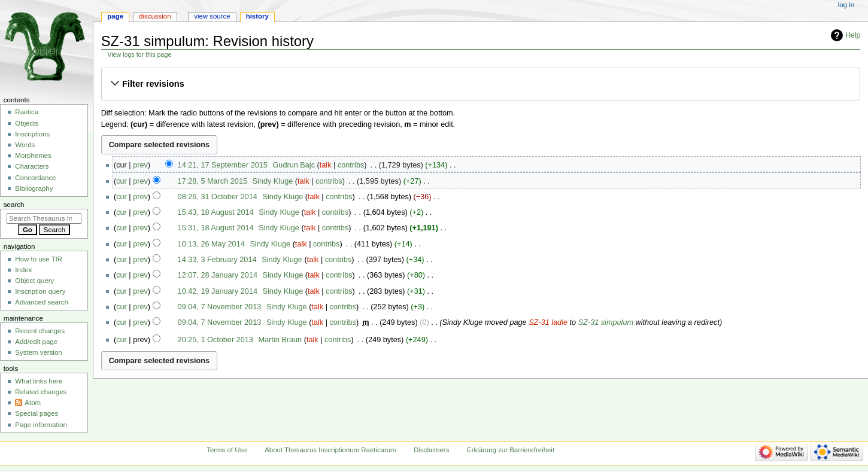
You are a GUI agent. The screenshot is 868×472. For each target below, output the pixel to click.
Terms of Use (227, 450)
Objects (27, 123)
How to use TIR (39, 259)
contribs (351, 165)
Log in (846, 5)
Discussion (155, 16)
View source (212, 16)
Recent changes (40, 331)
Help (853, 35)
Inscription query (40, 291)
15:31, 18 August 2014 (216, 228)
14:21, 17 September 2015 (223, 165)
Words (25, 145)
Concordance (35, 178)
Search (14, 205)
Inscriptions (32, 134)
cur (122, 181)
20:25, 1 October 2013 (216, 340)
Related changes (41, 392)
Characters (32, 166)
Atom (33, 403)
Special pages (37, 413)
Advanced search (42, 302)
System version (38, 352)
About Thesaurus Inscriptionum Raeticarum (330, 450)
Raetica (27, 112)
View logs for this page (139, 54)
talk (326, 165)
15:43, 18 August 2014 (216, 212)
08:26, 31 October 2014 (218, 197)
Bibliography (34, 188)
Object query (34, 281)
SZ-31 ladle (548, 322)
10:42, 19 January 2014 (218, 291)
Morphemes (33, 156)
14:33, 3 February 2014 (217, 260)
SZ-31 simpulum (606, 322)
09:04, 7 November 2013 (220, 307)
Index (23, 270)
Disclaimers (431, 450)
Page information (41, 425)
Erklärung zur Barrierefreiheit (511, 450)
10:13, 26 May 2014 (211, 244)
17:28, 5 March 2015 (213, 181)
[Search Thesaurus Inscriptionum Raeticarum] (44, 218)
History (257, 16)
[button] (480, 84)
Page (115, 16)
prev (140, 165)
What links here (39, 381)
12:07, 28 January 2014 (218, 275)
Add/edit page (36, 342)
